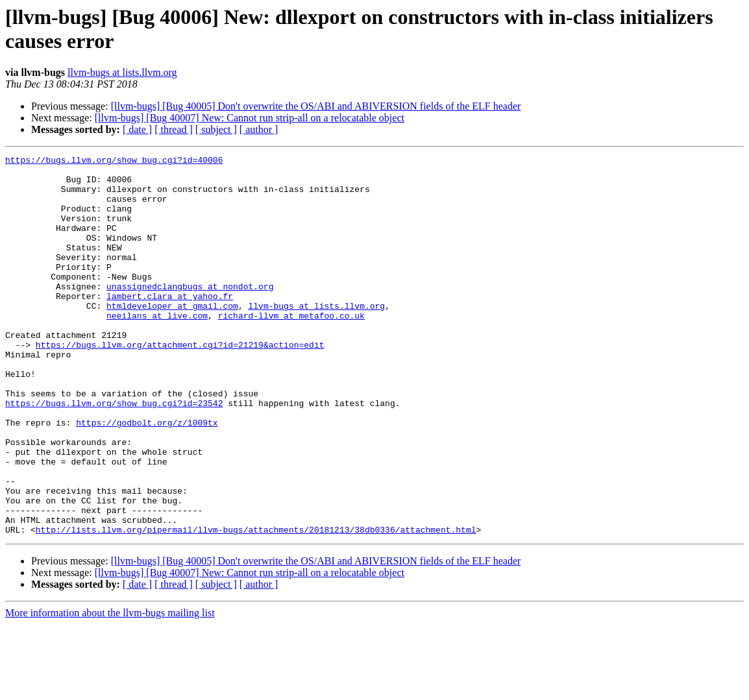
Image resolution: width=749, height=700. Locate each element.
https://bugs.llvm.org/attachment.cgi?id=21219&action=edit (180, 383)
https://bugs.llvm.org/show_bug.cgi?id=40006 (114, 162)
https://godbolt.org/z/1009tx (147, 477)
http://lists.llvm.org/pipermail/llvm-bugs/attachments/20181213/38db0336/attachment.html (256, 605)
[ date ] (137, 129)
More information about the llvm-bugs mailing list (110, 689)
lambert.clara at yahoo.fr (170, 325)
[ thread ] (174, 129)
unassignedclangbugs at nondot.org (190, 313)
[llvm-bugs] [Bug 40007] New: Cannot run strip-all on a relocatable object (250, 118)
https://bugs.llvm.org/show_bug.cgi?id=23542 (114, 453)
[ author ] (259, 129)
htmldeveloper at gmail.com (172, 337)
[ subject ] (216, 129)
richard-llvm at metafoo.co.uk (291, 348)
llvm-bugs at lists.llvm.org (122, 72)
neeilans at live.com (157, 348)
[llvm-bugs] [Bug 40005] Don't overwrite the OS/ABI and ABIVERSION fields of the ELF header (316, 106)
